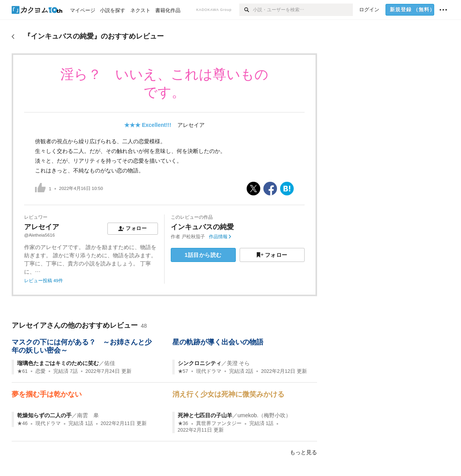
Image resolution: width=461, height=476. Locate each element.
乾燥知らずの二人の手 (44, 415)
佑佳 (110, 363)
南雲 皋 (88, 415)
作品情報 (220, 237)
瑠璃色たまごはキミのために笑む (58, 363)
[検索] (246, 10)
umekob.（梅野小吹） (265, 415)
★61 (22, 371)
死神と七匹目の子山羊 (205, 415)
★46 (22, 423)
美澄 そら (238, 363)
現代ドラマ (209, 371)
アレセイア (191, 125)
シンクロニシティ (200, 363)
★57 (183, 371)
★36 (183, 423)
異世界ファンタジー (219, 423)
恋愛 (40, 371)
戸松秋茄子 (193, 237)
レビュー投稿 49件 (44, 281)
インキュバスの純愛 (202, 227)
